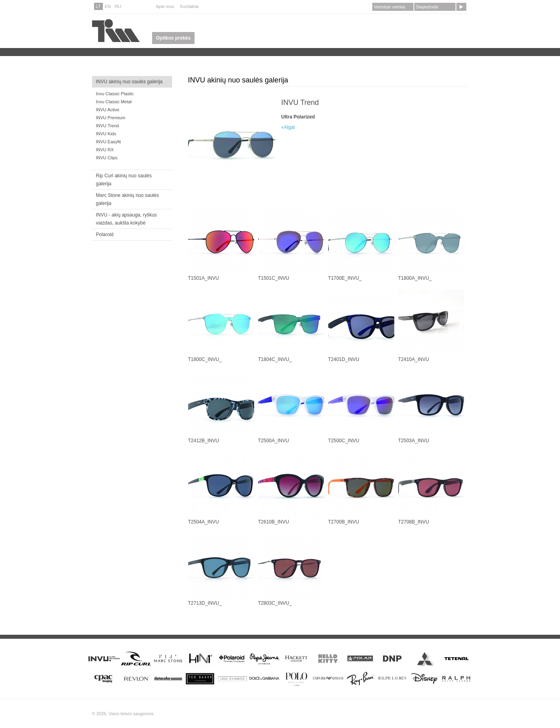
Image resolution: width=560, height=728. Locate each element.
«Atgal (288, 127)
